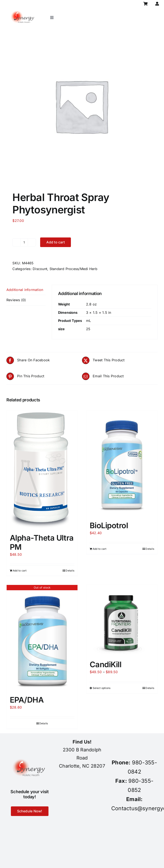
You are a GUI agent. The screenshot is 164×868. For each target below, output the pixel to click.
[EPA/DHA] (42, 638)
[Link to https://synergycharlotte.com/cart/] (146, 4)
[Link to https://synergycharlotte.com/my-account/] (157, 4)
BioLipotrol (109, 525)
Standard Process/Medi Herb (73, 269)
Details (70, 571)
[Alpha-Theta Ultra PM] (42, 470)
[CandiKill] (122, 620)
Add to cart (56, 242)
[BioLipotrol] (122, 464)
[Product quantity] (24, 242)
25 (88, 329)
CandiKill (105, 664)
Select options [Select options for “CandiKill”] (102, 688)
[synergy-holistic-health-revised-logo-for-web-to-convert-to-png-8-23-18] (23, 9)
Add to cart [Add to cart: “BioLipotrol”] (100, 549)
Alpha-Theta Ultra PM (42, 542)
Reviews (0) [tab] (16, 300)
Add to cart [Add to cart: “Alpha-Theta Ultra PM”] (20, 571)
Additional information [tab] (25, 290)
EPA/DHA (27, 700)
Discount (40, 269)
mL (89, 321)
